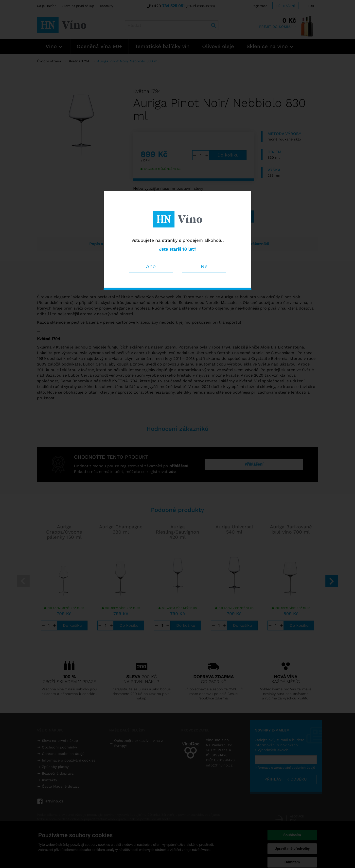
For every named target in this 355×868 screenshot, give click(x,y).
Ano (151, 266)
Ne (204, 266)
